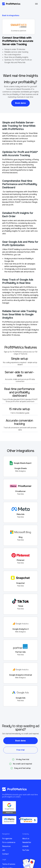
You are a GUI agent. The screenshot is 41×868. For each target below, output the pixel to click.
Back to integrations (11, 15)
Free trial (20, 750)
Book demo (20, 103)
